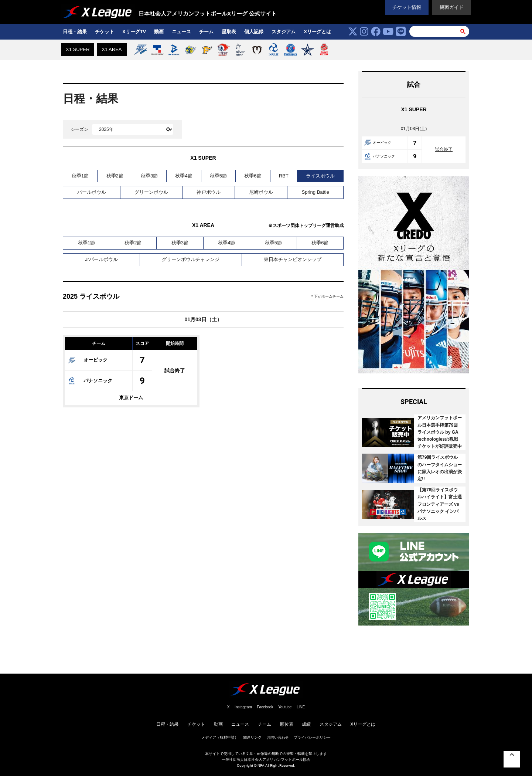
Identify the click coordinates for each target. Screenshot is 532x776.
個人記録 (254, 32)
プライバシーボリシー (312, 737)
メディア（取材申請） (220, 737)
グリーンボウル (151, 192)
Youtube (285, 707)
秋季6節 (253, 176)
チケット (105, 32)
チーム (206, 32)
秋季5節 (218, 176)
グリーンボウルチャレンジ (191, 259)
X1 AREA (112, 49)
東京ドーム (131, 398)
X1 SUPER (78, 49)
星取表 (229, 32)
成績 (306, 724)
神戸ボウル (209, 192)
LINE (301, 707)
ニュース (181, 32)
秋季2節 (115, 176)
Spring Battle (315, 192)
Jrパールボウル (101, 259)
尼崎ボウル (261, 192)
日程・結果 (75, 32)
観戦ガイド (452, 7)
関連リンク (252, 737)
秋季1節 (80, 176)
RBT (284, 176)
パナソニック (90, 381)
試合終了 (175, 370)
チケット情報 (407, 7)
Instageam (243, 707)
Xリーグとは (317, 32)
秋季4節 (184, 176)
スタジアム (284, 32)
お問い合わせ (278, 737)
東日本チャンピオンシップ (293, 259)
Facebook (265, 707)
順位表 (287, 724)
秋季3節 (149, 176)
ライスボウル (320, 176)
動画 (159, 32)
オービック (88, 360)
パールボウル (92, 192)
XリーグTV (134, 32)
